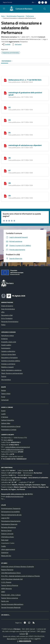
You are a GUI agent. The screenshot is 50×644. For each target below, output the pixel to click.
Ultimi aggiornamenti (8, 549)
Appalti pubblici (6, 345)
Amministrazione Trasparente (15, 16)
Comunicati (5, 400)
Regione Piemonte (7, 570)
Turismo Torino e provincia (10, 598)
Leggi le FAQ (5, 518)
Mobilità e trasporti (7, 367)
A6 (9, 158)
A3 (9, 120)
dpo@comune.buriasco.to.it (14, 496)
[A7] (5, 171)
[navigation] (4, 9)
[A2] (5, 108)
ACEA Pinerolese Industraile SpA (12, 579)
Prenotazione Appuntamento (11, 521)
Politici (3, 325)
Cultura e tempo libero (8, 354)
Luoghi (3, 414)
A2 (9, 107)
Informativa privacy (8, 537)
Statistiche (5, 553)
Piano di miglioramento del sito (11, 515)
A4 (9, 133)
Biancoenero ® (12, 639)
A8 (9, 183)
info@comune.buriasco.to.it (15, 449)
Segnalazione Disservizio (9, 524)
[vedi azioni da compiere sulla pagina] (17, 44)
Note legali (5, 540)
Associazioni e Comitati (9, 430)
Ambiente (4, 339)
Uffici (3, 312)
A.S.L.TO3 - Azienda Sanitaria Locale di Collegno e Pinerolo (20, 576)
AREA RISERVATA (24, 641)
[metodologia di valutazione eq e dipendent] (5, 146)
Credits (3, 546)
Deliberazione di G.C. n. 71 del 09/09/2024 (25, 80)
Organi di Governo (7, 306)
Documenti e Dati (7, 315)
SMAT (3, 592)
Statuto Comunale (7, 534)
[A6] (5, 158)
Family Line (5, 601)
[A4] (5, 133)
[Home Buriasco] (20, 9)
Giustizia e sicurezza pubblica (11, 361)
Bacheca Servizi (6, 530)
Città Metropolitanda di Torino (11, 573)
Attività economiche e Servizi (11, 426)
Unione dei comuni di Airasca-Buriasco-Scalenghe (18, 566)
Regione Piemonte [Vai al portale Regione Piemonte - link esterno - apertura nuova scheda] (8, 2)
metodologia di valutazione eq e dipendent (25, 145)
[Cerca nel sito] (45, 9)
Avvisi (3, 397)
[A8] (5, 183)
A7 (9, 170)
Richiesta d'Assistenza (8, 527)
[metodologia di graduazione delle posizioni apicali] (5, 93)
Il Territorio (5, 417)
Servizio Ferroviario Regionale (11, 607)
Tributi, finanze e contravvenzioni (12, 373)
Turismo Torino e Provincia (10, 585)
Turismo (4, 376)
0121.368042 (8, 440)
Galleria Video (6, 423)
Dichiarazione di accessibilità (10, 512)
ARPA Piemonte (6, 589)
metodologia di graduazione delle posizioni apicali (25, 94)
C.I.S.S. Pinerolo (6, 582)
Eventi (3, 411)
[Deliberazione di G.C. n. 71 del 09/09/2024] (5, 80)
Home (3, 16)
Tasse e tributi (6, 394)
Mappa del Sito (6, 556)
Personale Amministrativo (10, 322)
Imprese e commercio (8, 364)
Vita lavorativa (6, 380)
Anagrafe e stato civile (9, 342)
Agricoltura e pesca (7, 335)
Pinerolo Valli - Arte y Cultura (11, 595)
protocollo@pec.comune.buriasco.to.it (18, 447)
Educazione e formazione (9, 358)
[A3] (5, 120)
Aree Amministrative (8, 309)
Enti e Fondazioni (7, 318)
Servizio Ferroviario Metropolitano (12, 604)
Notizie (3, 390)
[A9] (5, 196)
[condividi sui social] (6, 44)
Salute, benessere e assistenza (11, 370)
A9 (9, 196)
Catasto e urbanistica (8, 351)
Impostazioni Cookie (8, 543)
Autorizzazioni (6, 348)
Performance (30, 16)
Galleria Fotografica (8, 420)
